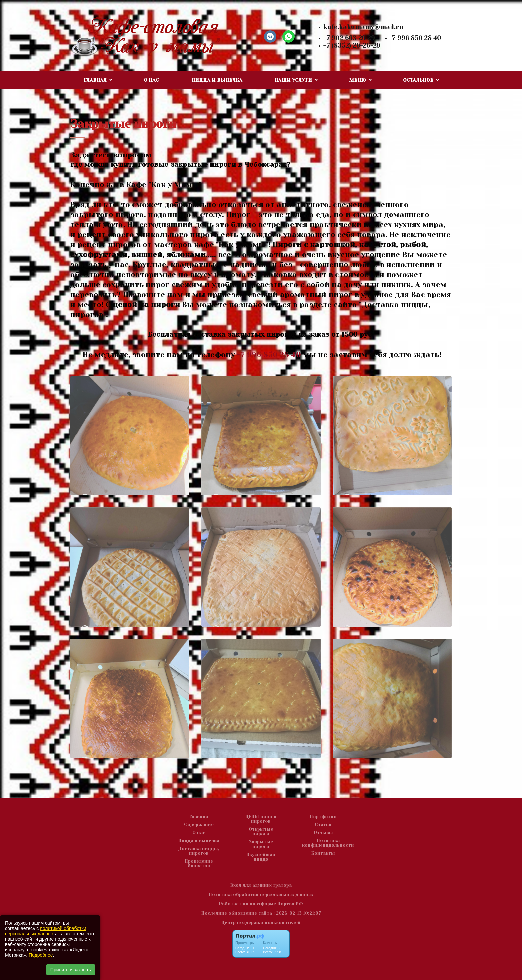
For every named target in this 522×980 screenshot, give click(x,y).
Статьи (323, 825)
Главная (199, 817)
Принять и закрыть (71, 970)
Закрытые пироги (261, 844)
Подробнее (41, 955)
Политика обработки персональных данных (261, 895)
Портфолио (323, 817)
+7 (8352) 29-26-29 (352, 46)
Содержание (199, 825)
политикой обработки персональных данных (45, 931)
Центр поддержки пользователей (261, 923)
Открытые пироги (261, 832)
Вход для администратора (261, 885)
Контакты (323, 853)
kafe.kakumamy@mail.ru (364, 27)
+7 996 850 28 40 (416, 38)
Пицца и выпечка (217, 80)
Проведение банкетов (199, 864)
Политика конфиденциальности (328, 843)
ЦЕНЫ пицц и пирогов (261, 819)
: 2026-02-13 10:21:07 (297, 913)
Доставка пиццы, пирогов (199, 851)
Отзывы (323, 833)
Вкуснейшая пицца (261, 857)
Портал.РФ (290, 904)
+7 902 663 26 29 (349, 38)
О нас (151, 80)
